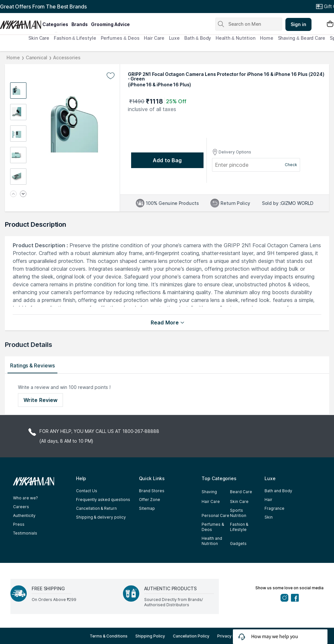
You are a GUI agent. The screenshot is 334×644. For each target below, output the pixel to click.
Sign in (298, 24)
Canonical (37, 57)
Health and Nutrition (212, 541)
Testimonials (25, 533)
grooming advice (110, 24)
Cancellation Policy (191, 636)
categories (55, 24)
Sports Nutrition (238, 513)
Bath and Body (278, 491)
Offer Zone (150, 500)
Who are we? (25, 498)
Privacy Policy (231, 636)
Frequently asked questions (103, 500)
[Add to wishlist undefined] (111, 76)
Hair (268, 500)
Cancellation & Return (96, 508)
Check (291, 165)
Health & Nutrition (235, 38)
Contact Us (87, 491)
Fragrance (274, 508)
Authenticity (24, 515)
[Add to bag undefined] (167, 160)
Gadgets (238, 544)
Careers (21, 507)
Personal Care (215, 515)
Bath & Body (198, 38)
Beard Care (241, 492)
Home (267, 38)
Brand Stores (152, 491)
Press (19, 524)
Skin (269, 517)
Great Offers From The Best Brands (43, 7)
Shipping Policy (150, 636)
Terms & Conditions (109, 636)
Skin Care (39, 38)
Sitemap (147, 508)
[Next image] (23, 194)
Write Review (40, 400)
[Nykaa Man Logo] (20, 22)
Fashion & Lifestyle (75, 38)
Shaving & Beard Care (302, 38)
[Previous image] (13, 194)
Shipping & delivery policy (101, 517)
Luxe (175, 38)
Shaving (209, 492)
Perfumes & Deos (120, 38)
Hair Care (154, 38)
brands (80, 24)
